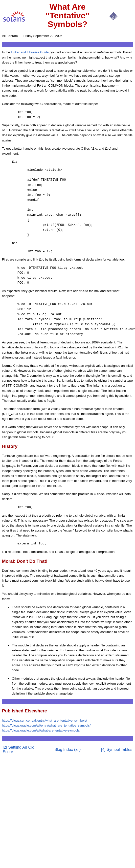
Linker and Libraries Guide (30, 52)
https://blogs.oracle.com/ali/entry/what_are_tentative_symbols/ (46, 725)
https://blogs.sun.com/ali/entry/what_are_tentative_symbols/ (45, 720)
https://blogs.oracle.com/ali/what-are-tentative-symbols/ (41, 730)
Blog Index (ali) (68, 750)
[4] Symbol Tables (117, 750)
